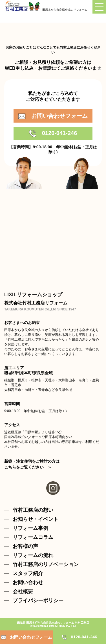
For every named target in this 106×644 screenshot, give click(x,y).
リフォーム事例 (30, 528)
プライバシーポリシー (38, 601)
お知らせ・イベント (36, 519)
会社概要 (23, 591)
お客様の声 (25, 546)
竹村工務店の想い (33, 510)
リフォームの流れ (33, 555)
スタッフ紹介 (28, 573)
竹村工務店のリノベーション (46, 564)
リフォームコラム (33, 537)
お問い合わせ (28, 582)
